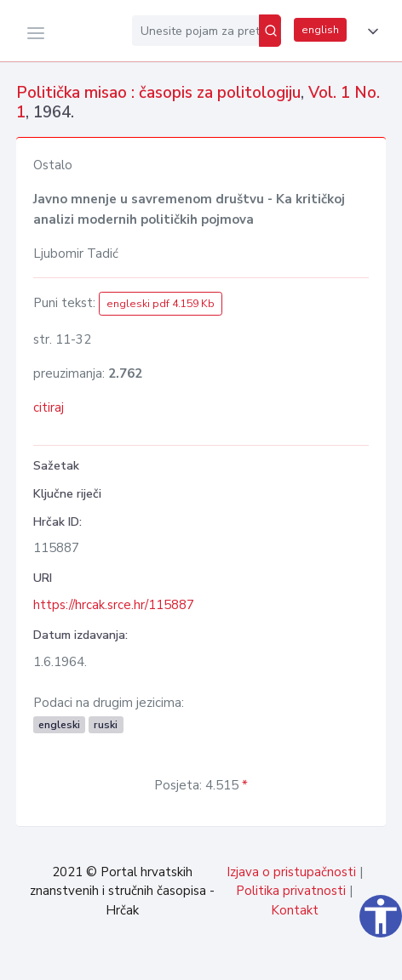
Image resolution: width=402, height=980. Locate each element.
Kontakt (295, 910)
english (320, 30)
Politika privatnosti (291, 891)
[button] (370, 31)
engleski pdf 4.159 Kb (161, 304)
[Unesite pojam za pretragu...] (195, 31)
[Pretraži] (270, 31)
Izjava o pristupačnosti (291, 872)
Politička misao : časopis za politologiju (158, 93)
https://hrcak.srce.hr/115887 (114, 605)
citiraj (49, 407)
